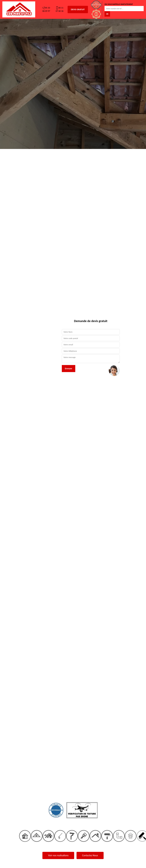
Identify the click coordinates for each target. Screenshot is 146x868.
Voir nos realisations (58, 855)
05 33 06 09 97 (46, 9)
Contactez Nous (90, 855)
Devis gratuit (78, 9)
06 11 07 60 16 (60, 9)
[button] (11, 434)
